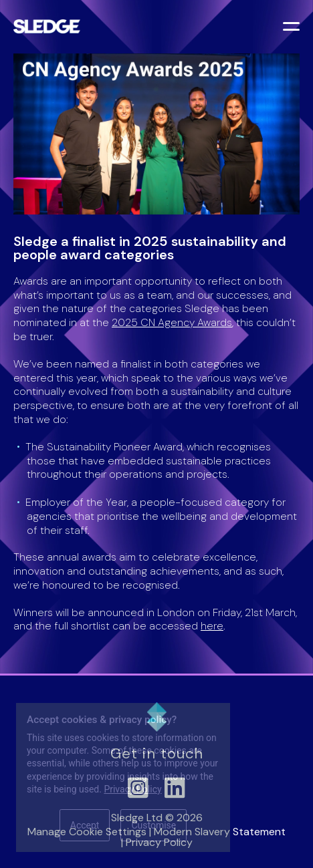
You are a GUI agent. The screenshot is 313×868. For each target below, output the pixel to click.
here (212, 626)
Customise (153, 825)
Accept (85, 825)
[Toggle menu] (293, 28)
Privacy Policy (132, 789)
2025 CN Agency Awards (172, 322)
